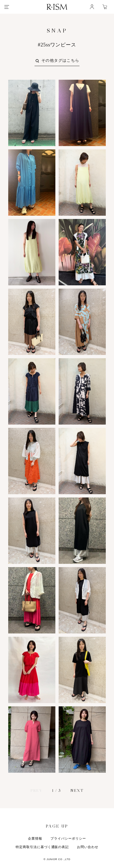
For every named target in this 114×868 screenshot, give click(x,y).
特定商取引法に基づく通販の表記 (42, 847)
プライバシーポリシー (68, 839)
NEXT (77, 790)
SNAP (57, 31)
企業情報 (35, 839)
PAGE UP (57, 826)
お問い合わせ (88, 847)
